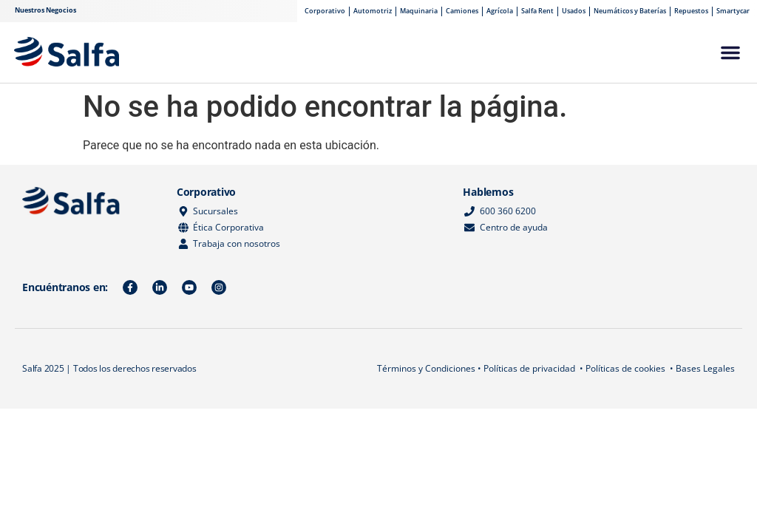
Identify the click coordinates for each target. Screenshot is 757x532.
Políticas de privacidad (529, 368)
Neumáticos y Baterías (630, 11)
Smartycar (733, 11)
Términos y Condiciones (426, 368)
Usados (574, 11)
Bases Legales (705, 368)
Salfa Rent (537, 11)
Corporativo (325, 11)
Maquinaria (419, 11)
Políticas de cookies (625, 368)
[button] (730, 52)
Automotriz (373, 11)
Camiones (462, 11)
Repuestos (691, 11)
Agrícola (500, 11)
